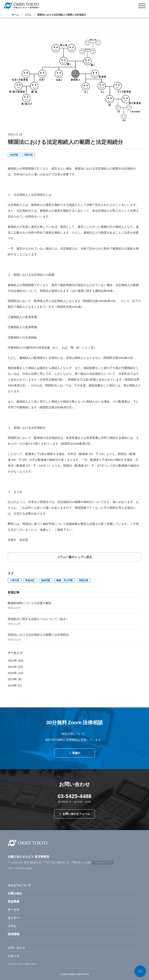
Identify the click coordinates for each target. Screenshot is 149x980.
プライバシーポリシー (22, 964)
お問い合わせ (16, 948)
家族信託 (30, 580)
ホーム (15, 15)
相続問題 (14, 155)
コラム (28, 15)
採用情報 (14, 934)
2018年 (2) (15, 685)
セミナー (14, 918)
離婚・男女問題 (65, 580)
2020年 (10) (15, 673)
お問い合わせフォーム (76, 814)
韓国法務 (29, 155)
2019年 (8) (15, 679)
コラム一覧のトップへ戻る (74, 557)
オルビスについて (19, 885)
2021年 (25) (15, 667)
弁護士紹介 (15, 893)
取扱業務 (14, 901)
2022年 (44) (15, 660)
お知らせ (14, 956)
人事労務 (15, 580)
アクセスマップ (103, 863)
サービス (14, 910)
